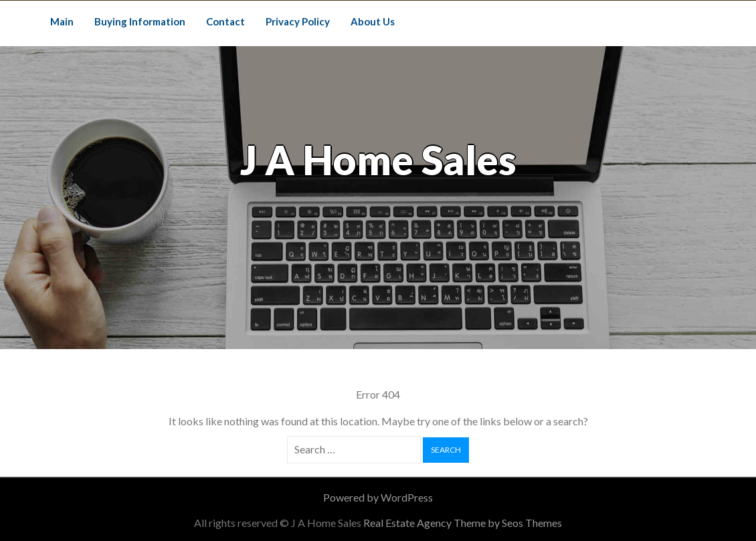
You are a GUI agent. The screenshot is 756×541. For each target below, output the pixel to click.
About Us (373, 21)
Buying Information (140, 21)
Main (62, 21)
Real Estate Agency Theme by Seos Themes (463, 523)
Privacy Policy (298, 21)
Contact (225, 21)
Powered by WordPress (378, 497)
